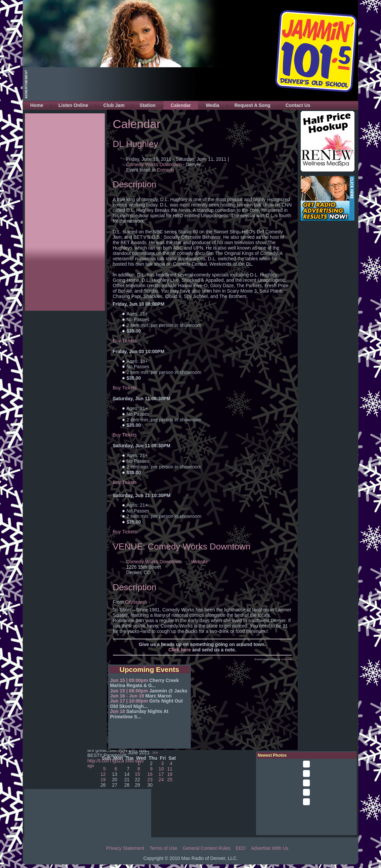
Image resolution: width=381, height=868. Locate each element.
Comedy (166, 170)
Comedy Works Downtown (154, 164)
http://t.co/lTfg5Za (106, 761)
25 (170, 780)
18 (170, 774)
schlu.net (286, 659)
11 (170, 769)
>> (155, 753)
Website (199, 562)
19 (103, 780)
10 (161, 769)
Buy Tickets (125, 341)
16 (150, 774)
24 (161, 780)
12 (103, 774)
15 (137, 774)
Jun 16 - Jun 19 (127, 696)
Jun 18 (118, 711)
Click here (180, 650)
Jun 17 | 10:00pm (129, 701)
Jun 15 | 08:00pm (129, 691)
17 (161, 774)
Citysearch (137, 602)
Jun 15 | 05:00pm (129, 680)
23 (150, 780)
